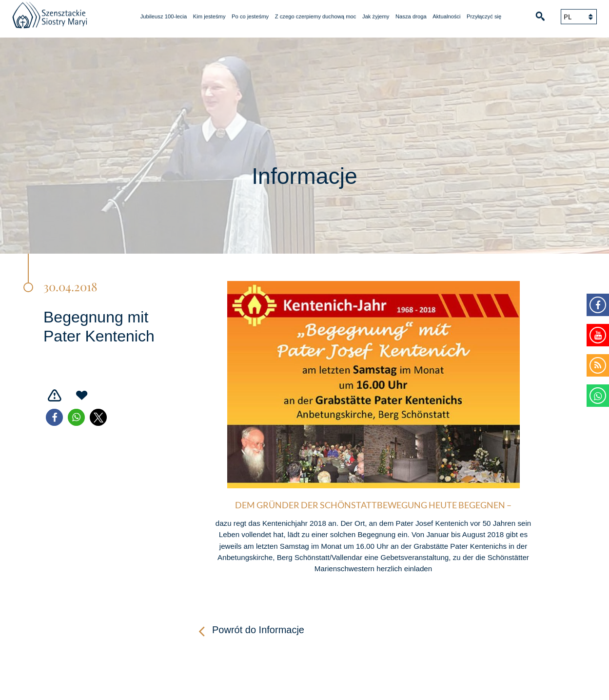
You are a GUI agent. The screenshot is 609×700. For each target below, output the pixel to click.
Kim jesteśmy (209, 13)
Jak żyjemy (376, 13)
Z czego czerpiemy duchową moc (316, 13)
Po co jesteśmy (250, 13)
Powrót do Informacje (258, 630)
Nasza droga (411, 13)
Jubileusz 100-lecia (164, 13)
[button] (54, 417)
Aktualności (446, 13)
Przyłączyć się (484, 13)
